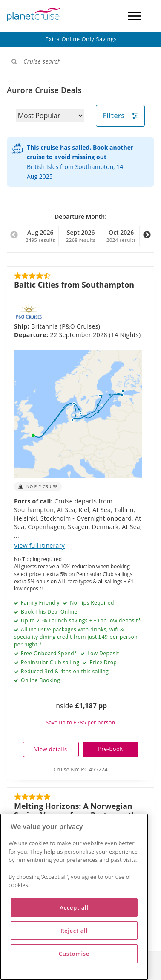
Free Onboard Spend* (48, 511)
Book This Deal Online (48, 470)
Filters (121, 116)
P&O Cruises (80, 302)
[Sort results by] (50, 116)
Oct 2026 (121, 236)
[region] (74, 897)
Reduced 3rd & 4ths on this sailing (64, 529)
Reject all (74, 931)
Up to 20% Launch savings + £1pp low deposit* (80, 478)
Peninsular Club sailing (49, 520)
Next (147, 239)
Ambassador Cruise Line (97, 690)
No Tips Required (91, 461)
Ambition (45, 690)
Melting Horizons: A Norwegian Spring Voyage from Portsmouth (75, 668)
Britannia (45, 302)
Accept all (74, 907)
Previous (14, 239)
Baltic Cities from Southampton (74, 285)
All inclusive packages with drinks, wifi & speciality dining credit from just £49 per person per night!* (76, 495)
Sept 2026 (81, 236)
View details (51, 607)
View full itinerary (39, 403)
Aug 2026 (40, 236)
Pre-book (110, 607)
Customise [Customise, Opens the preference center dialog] (74, 954)
